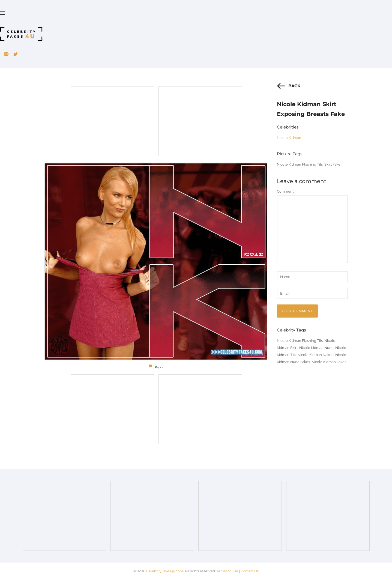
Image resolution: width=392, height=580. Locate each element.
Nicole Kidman (289, 138)
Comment (286, 191)
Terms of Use (227, 571)
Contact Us (250, 571)
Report (160, 367)
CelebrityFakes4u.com (165, 571)
